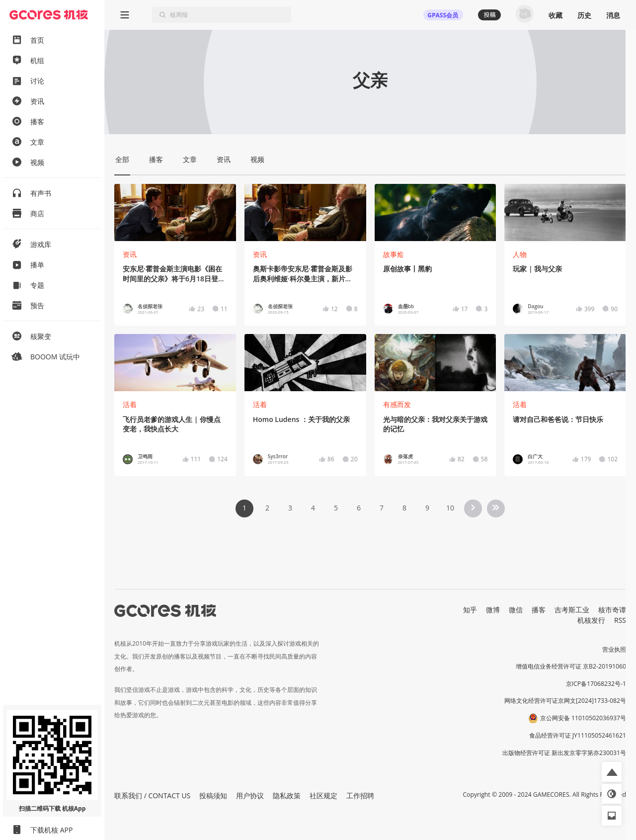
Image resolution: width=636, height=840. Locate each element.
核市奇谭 (612, 610)
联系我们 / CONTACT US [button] (152, 796)
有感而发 (397, 404)
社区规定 (323, 796)
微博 (493, 610)
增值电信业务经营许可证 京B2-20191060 (571, 666)
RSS (620, 620)
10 (450, 508)
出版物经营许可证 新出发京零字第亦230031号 (564, 753)
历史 (584, 15)
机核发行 (591, 620)
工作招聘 (360, 796)
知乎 (470, 610)
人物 (520, 254)
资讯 (130, 254)
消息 (613, 15)
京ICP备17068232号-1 (596, 684)
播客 (539, 610)
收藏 (556, 15)
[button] (612, 772)
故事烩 (394, 254)
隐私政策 (287, 796)
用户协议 (250, 796)
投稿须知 (213, 796)
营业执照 (614, 649)
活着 (130, 404)
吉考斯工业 (572, 610)
